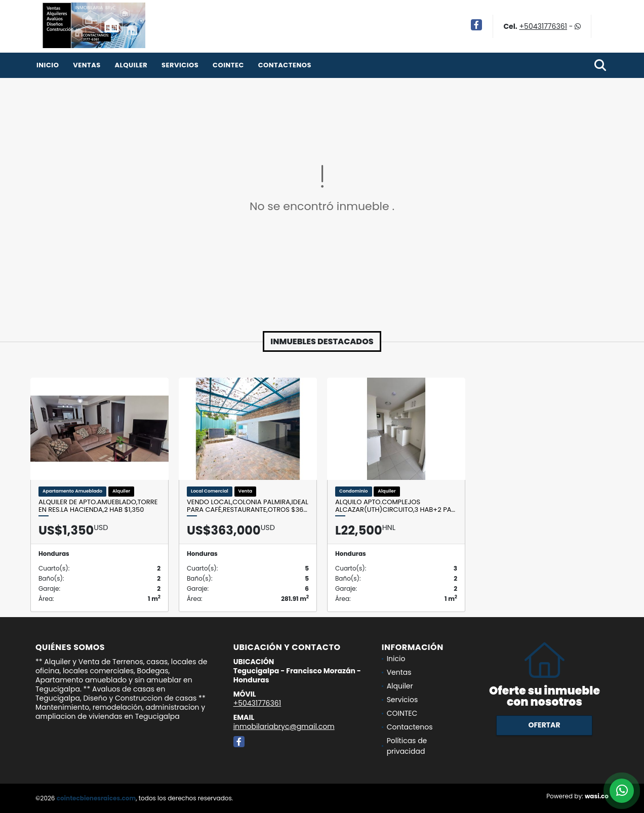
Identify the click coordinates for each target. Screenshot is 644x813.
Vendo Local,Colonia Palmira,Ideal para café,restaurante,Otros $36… (248, 506)
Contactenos (285, 65)
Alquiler (131, 65)
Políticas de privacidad (407, 746)
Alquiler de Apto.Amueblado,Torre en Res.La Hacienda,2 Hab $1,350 (98, 506)
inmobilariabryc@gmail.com (284, 726)
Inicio (48, 65)
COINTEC (228, 65)
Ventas (87, 65)
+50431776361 (543, 26)
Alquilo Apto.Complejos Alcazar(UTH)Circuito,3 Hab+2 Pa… (395, 506)
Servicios (180, 65)
